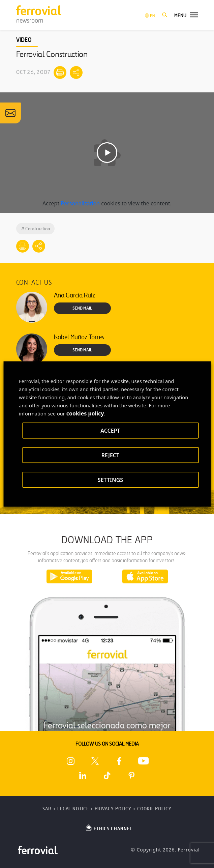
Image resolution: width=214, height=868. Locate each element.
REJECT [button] (110, 455)
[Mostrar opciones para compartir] (76, 73)
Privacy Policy (113, 809)
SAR (47, 809)
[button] (165, 15)
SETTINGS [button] (110, 480)
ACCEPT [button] (110, 431)
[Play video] (107, 153)
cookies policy (85, 413)
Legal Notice (73, 809)
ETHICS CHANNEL (109, 828)
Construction (36, 229)
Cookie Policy (154, 809)
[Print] (60, 73)
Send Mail (82, 308)
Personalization (80, 203)
